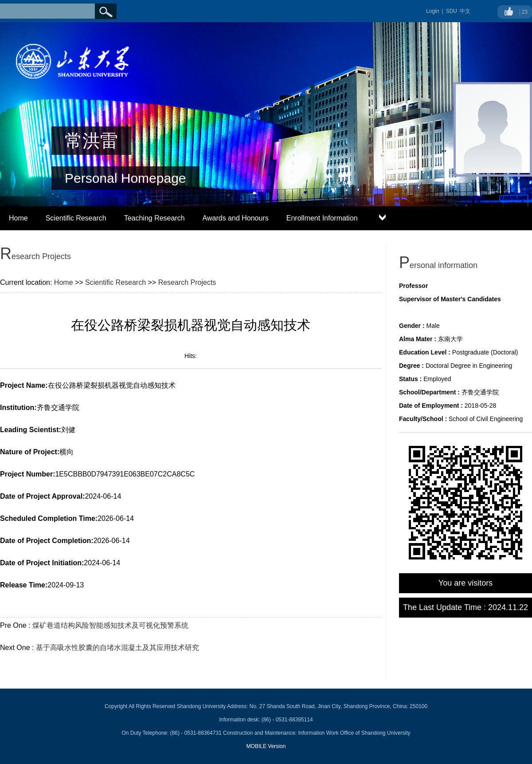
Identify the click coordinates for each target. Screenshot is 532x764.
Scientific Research (76, 218)
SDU (452, 11)
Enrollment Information (322, 218)
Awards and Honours (236, 218)
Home (18, 218)
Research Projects (187, 282)
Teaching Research (155, 218)
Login (432, 11)
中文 (465, 11)
